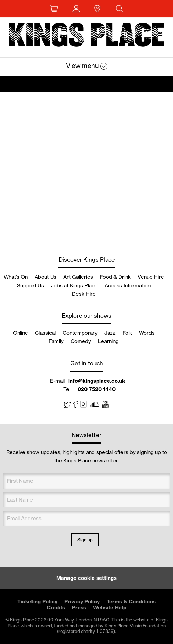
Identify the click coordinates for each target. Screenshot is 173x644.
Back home (86, 36)
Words (147, 333)
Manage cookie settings (86, 578)
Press (79, 607)
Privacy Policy (82, 602)
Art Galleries (78, 277)
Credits (56, 607)
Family (56, 341)
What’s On (16, 277)
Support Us (30, 285)
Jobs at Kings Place (74, 285)
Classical (45, 333)
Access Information (128, 285)
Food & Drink (115, 277)
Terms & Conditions (131, 602)
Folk (127, 333)
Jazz (110, 333)
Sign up (85, 540)
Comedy (81, 341)
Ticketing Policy (37, 602)
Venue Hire (151, 277)
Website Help (110, 607)
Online (21, 333)
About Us (45, 277)
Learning (108, 341)
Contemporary (80, 333)
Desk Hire (84, 294)
